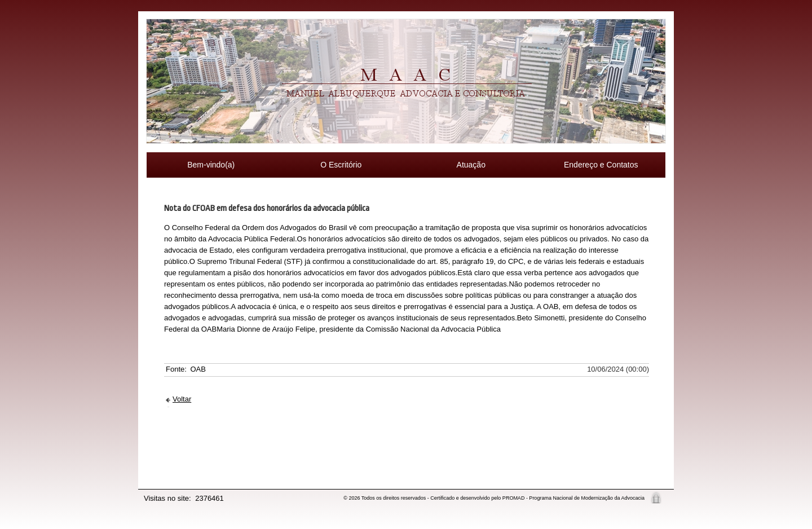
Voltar (182, 399)
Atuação (471, 165)
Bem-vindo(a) (211, 165)
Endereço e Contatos (601, 165)
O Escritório (341, 165)
